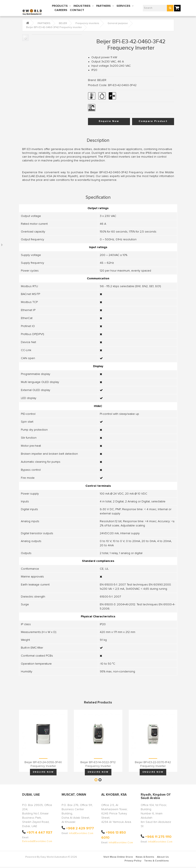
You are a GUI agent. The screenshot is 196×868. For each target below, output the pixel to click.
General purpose (118, 23)
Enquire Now (109, 121)
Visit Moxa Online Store (118, 857)
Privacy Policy (133, 861)
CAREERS (61, 10)
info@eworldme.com (81, 833)
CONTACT (77, 10)
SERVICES (123, 6)
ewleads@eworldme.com (37, 841)
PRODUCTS (60, 6)
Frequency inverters (87, 23)
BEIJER (63, 23)
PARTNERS (103, 6)
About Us (163, 857)
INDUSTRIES (82, 6)
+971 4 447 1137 (39, 833)
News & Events (145, 857)
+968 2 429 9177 (80, 828)
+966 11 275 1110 (158, 837)
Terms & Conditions (156, 861)
